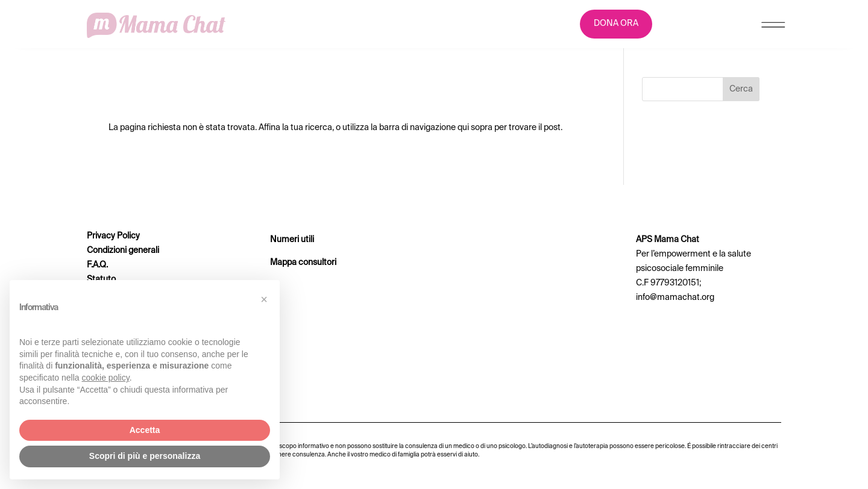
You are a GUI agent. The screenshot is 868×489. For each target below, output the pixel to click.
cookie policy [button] (106, 378)
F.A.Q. (97, 265)
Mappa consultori (303, 263)
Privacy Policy (113, 236)
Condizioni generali (123, 251)
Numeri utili (292, 240)
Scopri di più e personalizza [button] (145, 456)
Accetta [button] (145, 430)
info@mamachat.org (675, 297)
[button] (264, 299)
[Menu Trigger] (773, 27)
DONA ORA (616, 23)
